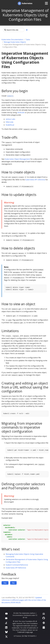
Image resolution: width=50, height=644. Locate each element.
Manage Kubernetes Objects (15, 42)
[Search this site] (14, 30)
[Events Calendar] (44, 627)
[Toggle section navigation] (27, 30)
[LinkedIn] (6, 627)
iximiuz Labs (10, 119)
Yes (5, 583)
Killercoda (9, 122)
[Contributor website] (44, 613)
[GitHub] (44, 618)
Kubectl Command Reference (17, 565)
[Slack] (44, 623)
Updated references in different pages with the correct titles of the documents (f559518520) (24, 600)
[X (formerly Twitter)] (6, 637)
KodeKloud (10, 125)
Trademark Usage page (25, 632)
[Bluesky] (6, 632)
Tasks (28, 40)
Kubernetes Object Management (17, 159)
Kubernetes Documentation (12, 40)
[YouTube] (6, 613)
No (13, 583)
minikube (21, 112)
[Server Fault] (6, 623)
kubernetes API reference (35, 180)
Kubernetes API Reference (16, 568)
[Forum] (6, 618)
